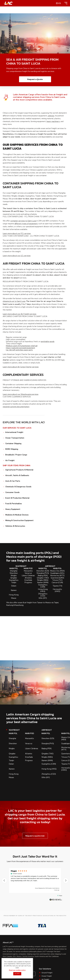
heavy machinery (53, 122)
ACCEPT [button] (17, 975)
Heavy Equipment (13, 509)
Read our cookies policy (17, 972)
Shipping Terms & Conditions (35, 970)
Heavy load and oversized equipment (20, 348)
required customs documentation (16, 407)
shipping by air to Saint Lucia (14, 301)
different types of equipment (26, 224)
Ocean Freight (47, 936)
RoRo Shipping (47, 943)
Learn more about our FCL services (17, 234)
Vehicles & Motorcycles (15, 526)
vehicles (51, 116)
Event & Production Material (17, 498)
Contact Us (28, 934)
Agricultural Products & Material (19, 470)
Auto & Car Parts (13, 481)
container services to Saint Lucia (23, 221)
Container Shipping (13, 444)
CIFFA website (39, 978)
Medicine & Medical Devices (17, 515)
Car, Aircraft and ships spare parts (19, 350)
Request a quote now (35, 836)
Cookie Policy (52, 965)
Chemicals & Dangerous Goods (18, 487)
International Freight (14, 432)
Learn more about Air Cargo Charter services (21, 367)
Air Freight (10, 461)
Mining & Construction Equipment (19, 521)
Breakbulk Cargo (47, 946)
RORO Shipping (12, 449)
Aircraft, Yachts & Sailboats (17, 475)
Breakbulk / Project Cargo (16, 455)
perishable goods (48, 342)
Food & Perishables (14, 504)
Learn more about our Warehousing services (21, 394)
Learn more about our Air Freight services (20, 314)
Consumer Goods (12, 492)
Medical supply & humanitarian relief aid (22, 346)
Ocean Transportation (15, 438)
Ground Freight (47, 933)
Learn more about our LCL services (17, 256)
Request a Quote (35, 79)
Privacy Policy (39, 965)
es (60, 3)
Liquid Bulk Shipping (49, 950)
